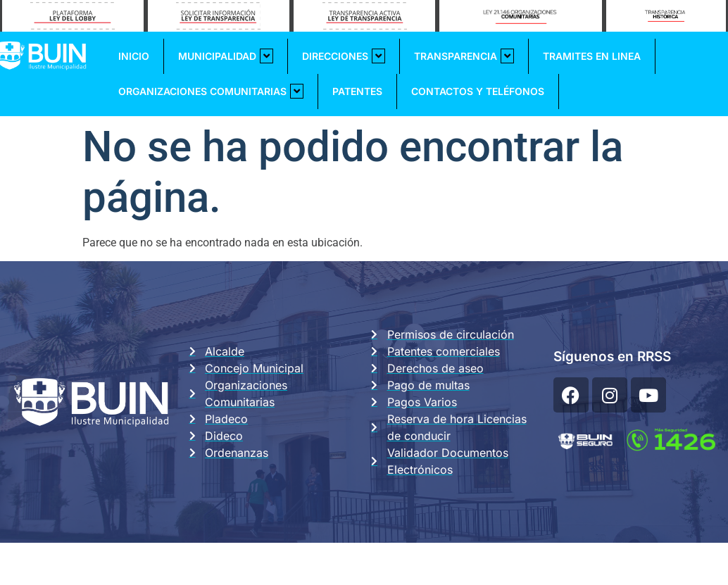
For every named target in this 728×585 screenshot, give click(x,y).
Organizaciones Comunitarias (211, 91)
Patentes (357, 91)
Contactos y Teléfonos (478, 91)
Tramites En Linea (592, 56)
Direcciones (344, 56)
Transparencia (464, 56)
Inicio (134, 56)
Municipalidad (226, 56)
